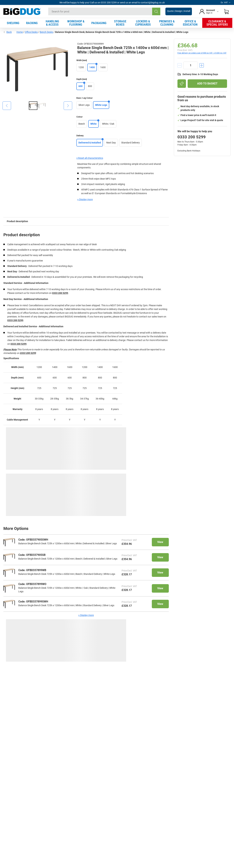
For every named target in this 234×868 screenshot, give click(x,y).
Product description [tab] (17, 221)
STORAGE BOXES (120, 23)
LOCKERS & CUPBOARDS (143, 23)
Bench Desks (46, 32)
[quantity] (191, 65)
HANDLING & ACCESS (52, 23)
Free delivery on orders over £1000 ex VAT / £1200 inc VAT (202, 53)
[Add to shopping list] (182, 84)
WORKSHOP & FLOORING (76, 23)
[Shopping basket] (226, 12)
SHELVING (13, 23)
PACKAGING (99, 23)
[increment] (202, 65)
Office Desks (31, 32)
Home (20, 32)
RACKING (32, 23)
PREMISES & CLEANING (167, 23)
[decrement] (180, 65)
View (160, 542)
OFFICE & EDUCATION (190, 23)
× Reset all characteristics (90, 158)
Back (8, 32)
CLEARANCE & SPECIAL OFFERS (217, 23)
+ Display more (85, 199)
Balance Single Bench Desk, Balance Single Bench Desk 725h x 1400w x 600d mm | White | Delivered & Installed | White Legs (122, 32)
